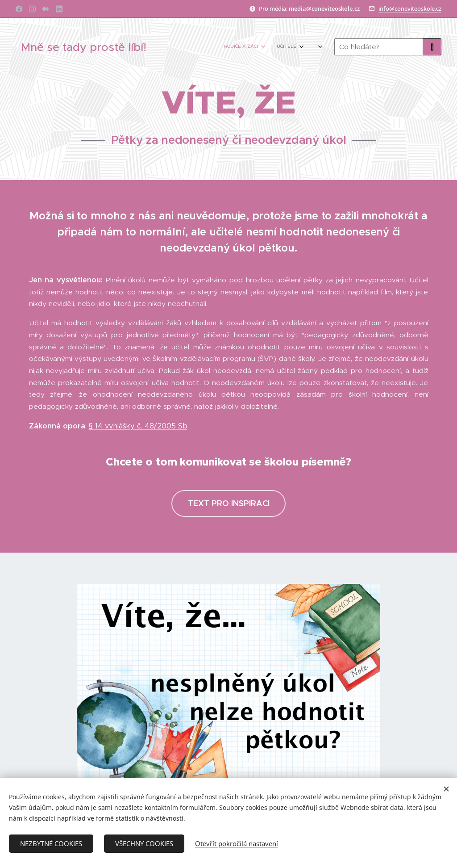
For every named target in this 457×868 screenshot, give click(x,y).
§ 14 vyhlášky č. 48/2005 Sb (138, 426)
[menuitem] (255, 47)
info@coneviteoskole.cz (410, 8)
